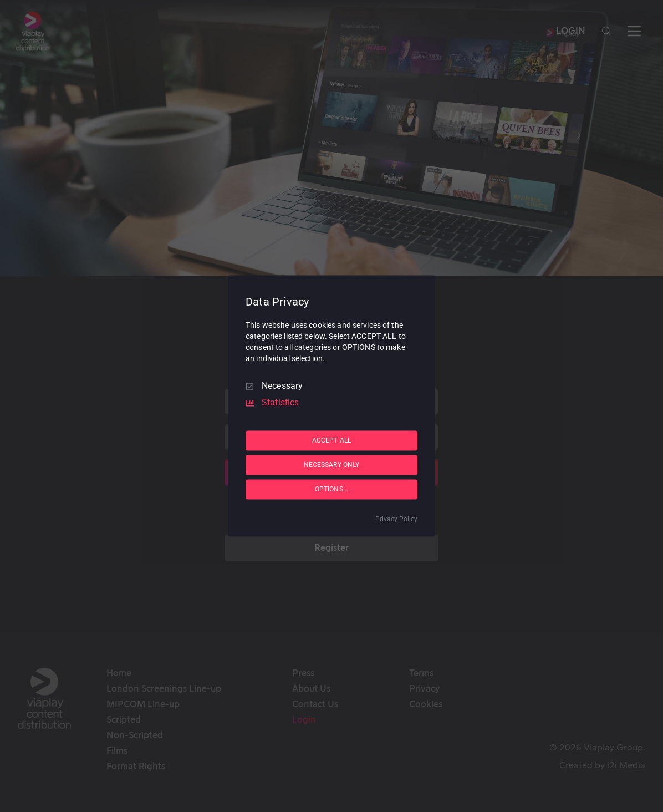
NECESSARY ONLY (332, 465)
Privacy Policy (396, 520)
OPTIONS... (331, 489)
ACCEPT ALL (331, 440)
